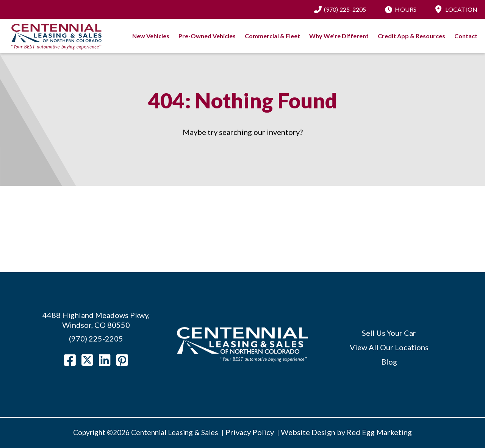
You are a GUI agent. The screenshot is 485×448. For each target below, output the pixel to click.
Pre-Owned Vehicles (207, 36)
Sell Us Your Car (389, 333)
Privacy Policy (250, 432)
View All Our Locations (389, 347)
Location (461, 9)
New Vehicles (151, 36)
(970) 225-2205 (345, 9)
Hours (406, 9)
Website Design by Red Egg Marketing (346, 432)
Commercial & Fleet (272, 36)
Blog (389, 362)
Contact (466, 36)
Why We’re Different (339, 36)
